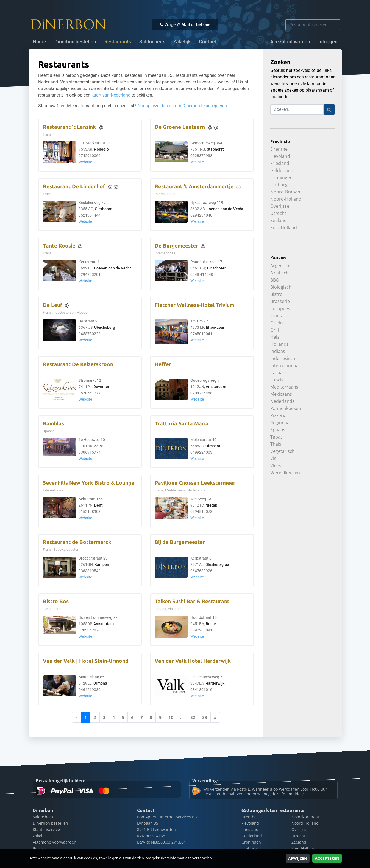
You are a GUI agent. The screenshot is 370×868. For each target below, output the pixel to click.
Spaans (278, 430)
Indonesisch (283, 358)
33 (205, 717)
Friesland (280, 163)
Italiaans (279, 373)
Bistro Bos (56, 601)
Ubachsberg (105, 328)
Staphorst (215, 149)
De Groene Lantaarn (180, 127)
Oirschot (213, 446)
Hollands (279, 344)
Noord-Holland (286, 199)
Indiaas (278, 351)
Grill (275, 330)
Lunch (277, 380)
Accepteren (327, 858)
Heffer (163, 364)
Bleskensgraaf (218, 565)
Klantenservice (46, 829)
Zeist (99, 446)
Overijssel (280, 206)
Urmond (100, 683)
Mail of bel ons (196, 25)
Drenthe (279, 149)
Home (39, 42)
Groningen (281, 178)
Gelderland (282, 170)
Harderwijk (215, 683)
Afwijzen (298, 858)
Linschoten (217, 268)
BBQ (275, 280)
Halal (276, 337)
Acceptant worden (290, 42)
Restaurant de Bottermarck (77, 542)
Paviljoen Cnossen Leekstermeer (195, 483)
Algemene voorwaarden (55, 842)
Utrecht (278, 213)
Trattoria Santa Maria (182, 424)
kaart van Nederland (111, 95)
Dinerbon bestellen (75, 42)
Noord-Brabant (286, 192)
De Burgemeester (176, 246)
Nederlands (282, 401)
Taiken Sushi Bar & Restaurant (192, 601)
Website (85, 162)
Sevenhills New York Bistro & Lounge (89, 483)
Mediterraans (284, 387)
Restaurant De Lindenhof (74, 186)
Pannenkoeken (286, 408)
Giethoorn (104, 209)
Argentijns (281, 266)
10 (171, 717)
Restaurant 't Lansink (69, 127)
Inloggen (328, 42)
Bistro (276, 294)
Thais (276, 444)
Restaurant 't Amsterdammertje (194, 186)
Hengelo (101, 149)
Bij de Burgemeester (180, 542)
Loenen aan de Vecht (225, 209)
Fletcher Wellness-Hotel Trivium (194, 305)
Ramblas (53, 424)
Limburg (279, 185)
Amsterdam (216, 387)
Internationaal (285, 366)
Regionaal (280, 423)
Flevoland (280, 156)
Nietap (211, 505)
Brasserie (280, 301)
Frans (276, 316)
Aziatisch (279, 273)
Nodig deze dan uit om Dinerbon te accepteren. (183, 106)
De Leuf (53, 305)
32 (193, 717)
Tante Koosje (59, 246)
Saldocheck (152, 42)
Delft (98, 505)
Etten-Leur (215, 328)
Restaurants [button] (118, 42)
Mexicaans (281, 394)
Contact (208, 42)
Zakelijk (182, 42)
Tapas (276, 437)
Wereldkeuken (285, 473)
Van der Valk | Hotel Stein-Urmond (86, 661)
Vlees (276, 465)
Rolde (211, 624)
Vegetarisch (283, 451)
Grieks (277, 323)
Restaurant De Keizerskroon (78, 364)
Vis (273, 458)
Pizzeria (278, 415)
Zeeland (279, 220)
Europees (280, 308)
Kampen (102, 565)
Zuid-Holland (284, 227)
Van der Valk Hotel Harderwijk (193, 661)
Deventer (101, 387)
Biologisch (281, 287)
